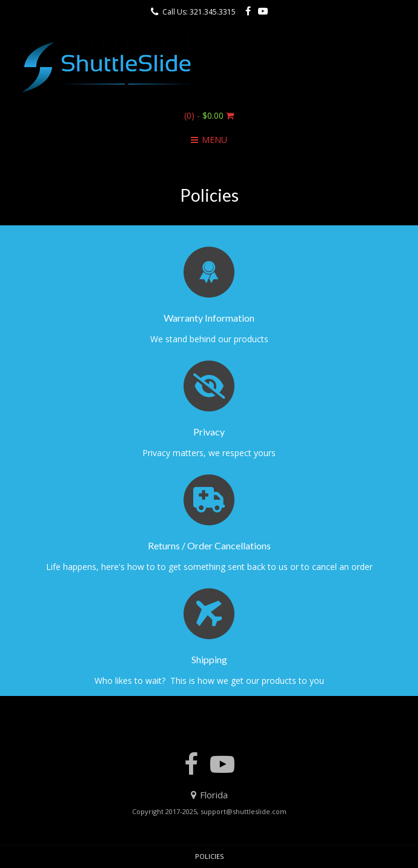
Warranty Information (209, 318)
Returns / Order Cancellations (209, 545)
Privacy (209, 432)
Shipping (209, 659)
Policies (209, 856)
